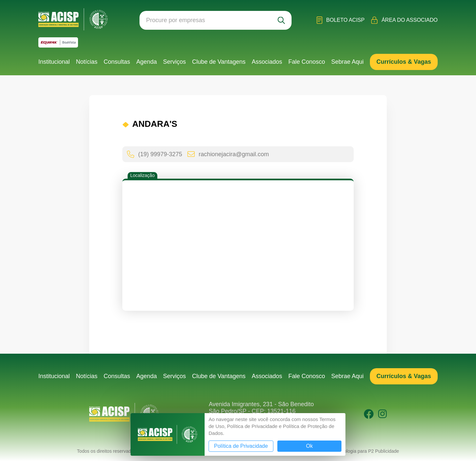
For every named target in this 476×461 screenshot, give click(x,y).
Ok (309, 446)
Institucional (54, 62)
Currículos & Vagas (404, 62)
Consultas (117, 62)
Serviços (174, 62)
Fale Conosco (307, 62)
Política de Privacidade (241, 446)
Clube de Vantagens (219, 62)
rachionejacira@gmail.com (228, 154)
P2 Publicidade (384, 451)
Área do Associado (404, 20)
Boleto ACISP (341, 20)
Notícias (87, 62)
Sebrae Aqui (347, 62)
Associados (267, 62)
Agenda (146, 62)
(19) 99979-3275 (155, 154)
